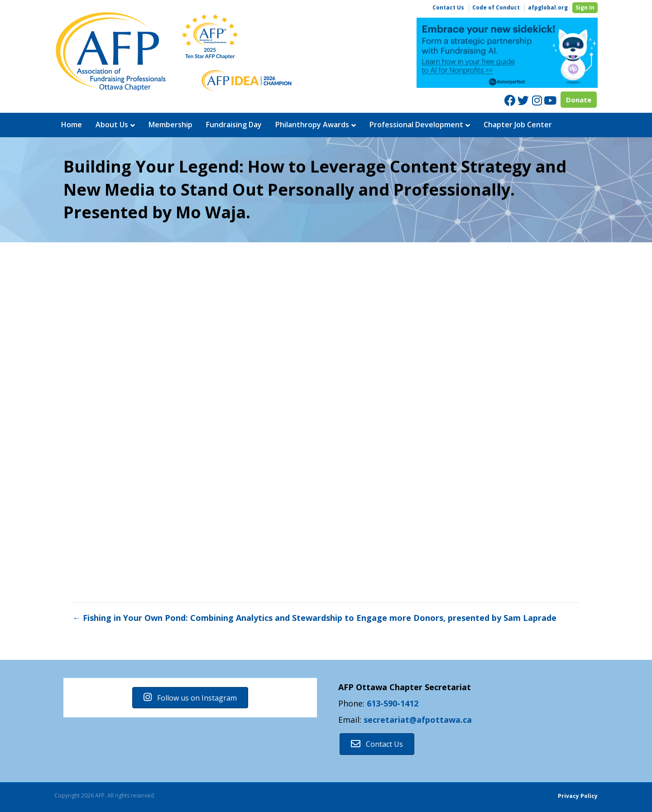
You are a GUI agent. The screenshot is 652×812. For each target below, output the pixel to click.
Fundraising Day (234, 125)
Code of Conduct (496, 8)
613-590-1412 (393, 703)
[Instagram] (536, 100)
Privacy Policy (578, 796)
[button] (190, 698)
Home (72, 125)
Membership (170, 125)
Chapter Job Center (518, 125)
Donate (579, 100)
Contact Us (448, 8)
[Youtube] (549, 100)
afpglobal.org (548, 8)
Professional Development (416, 125)
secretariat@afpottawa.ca (418, 720)
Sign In (585, 7)
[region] (507, 53)
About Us (112, 125)
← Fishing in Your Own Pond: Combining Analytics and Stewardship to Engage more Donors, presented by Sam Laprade (314, 618)
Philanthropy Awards (312, 125)
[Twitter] (523, 100)
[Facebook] (510, 100)
